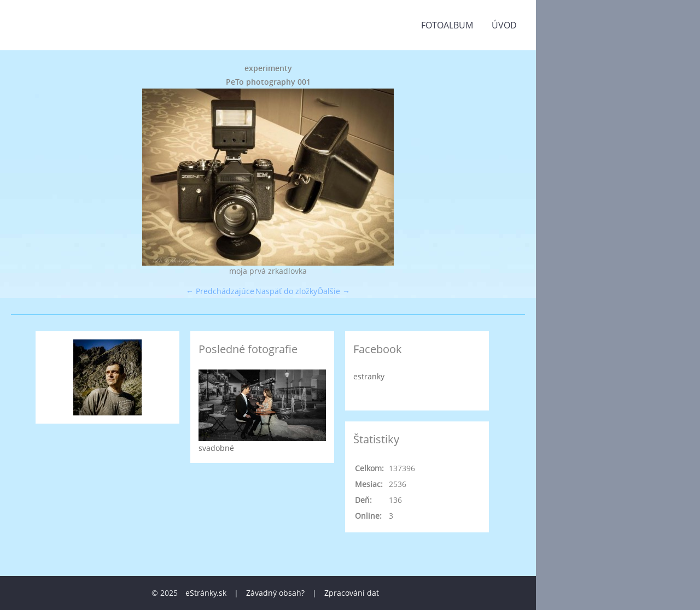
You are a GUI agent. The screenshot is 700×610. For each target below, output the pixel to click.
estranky (369, 376)
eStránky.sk (206, 593)
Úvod (504, 25)
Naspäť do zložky (286, 291)
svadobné (216, 448)
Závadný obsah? (275, 593)
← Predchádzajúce (220, 291)
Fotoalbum (447, 25)
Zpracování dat (352, 593)
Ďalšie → (334, 291)
